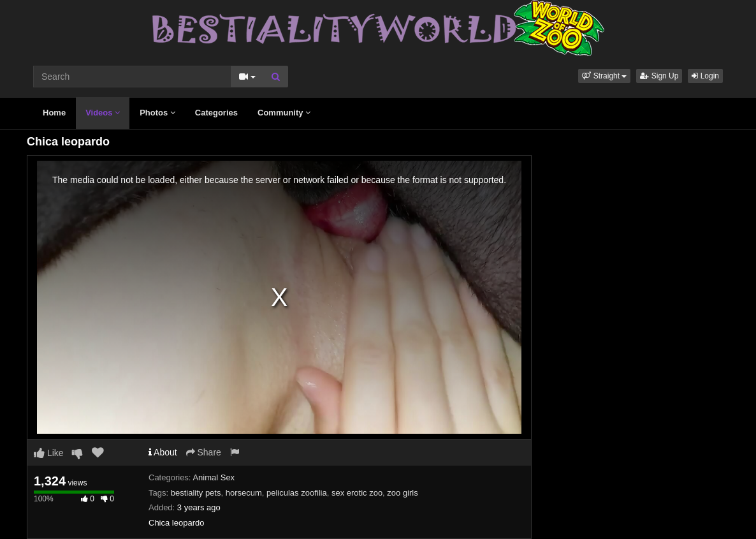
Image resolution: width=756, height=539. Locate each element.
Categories (216, 113)
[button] (604, 76)
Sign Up (659, 76)
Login (705, 76)
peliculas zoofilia (297, 493)
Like (49, 453)
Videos (103, 113)
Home (54, 113)
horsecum (244, 493)
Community (284, 113)
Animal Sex (214, 477)
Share (204, 452)
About (163, 452)
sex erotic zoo (357, 493)
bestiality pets (196, 493)
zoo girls (402, 493)
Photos (157, 113)
